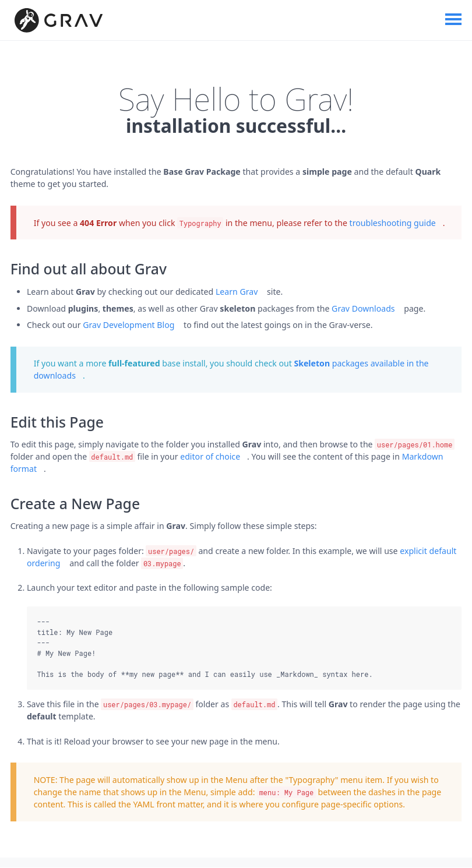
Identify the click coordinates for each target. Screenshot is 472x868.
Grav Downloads (363, 308)
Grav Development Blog (128, 325)
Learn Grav (237, 292)
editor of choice (210, 456)
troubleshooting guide (393, 223)
